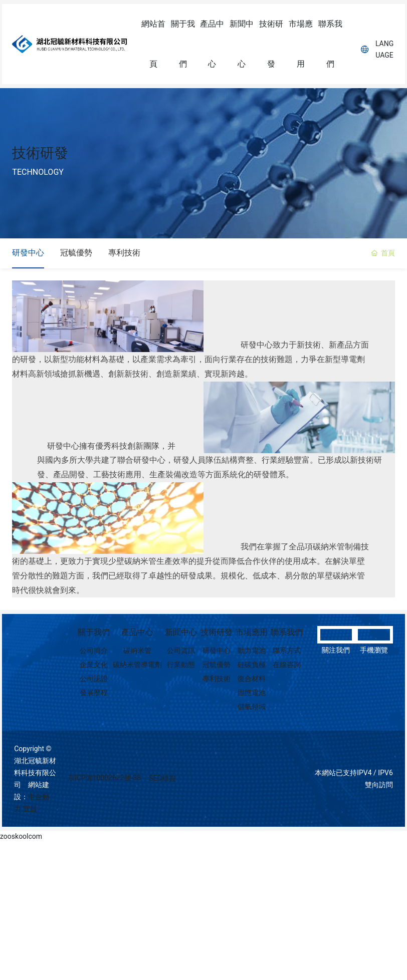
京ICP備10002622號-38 (104, 781)
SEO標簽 (162, 782)
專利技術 (124, 255)
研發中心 (28, 255)
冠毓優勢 (76, 255)
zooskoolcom (21, 840)
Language (377, 49)
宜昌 (30, 812)
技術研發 (40, 153)
